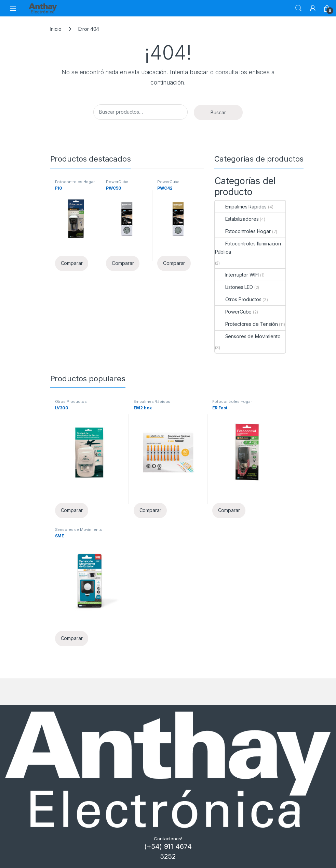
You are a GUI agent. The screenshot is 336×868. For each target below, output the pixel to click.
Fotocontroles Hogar (75, 182)
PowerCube (117, 182)
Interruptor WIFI (237, 275)
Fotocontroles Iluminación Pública (248, 248)
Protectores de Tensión (246, 324)
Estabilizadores (237, 219)
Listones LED (234, 287)
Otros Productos (238, 299)
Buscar (298, 8)
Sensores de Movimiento (248, 336)
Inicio (56, 29)
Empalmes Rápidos (241, 207)
